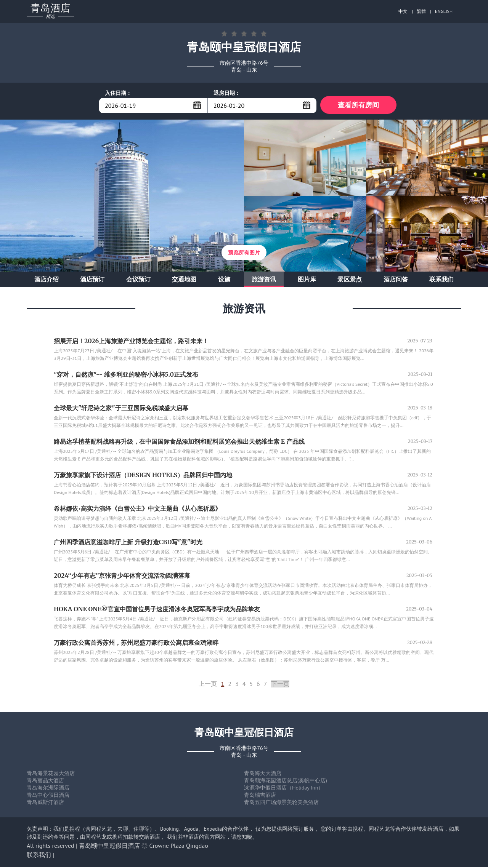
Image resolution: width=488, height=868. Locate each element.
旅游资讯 (264, 280)
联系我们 (441, 280)
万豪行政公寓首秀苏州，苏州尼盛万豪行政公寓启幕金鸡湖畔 (136, 644)
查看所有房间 (358, 105)
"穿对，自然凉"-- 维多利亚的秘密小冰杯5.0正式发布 (126, 376)
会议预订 (138, 280)
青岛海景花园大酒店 (51, 774)
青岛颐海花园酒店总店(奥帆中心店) (286, 782)
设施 (224, 280)
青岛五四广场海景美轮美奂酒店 (281, 803)
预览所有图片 (244, 254)
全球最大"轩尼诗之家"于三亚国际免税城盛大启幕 (121, 409)
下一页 (280, 685)
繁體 (421, 11)
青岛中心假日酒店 (48, 796)
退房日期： (227, 93)
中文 (403, 11)
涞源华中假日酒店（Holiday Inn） (284, 789)
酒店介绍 (47, 280)
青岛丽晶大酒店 (45, 782)
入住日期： (118, 93)
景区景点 (350, 280)
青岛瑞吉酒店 (260, 796)
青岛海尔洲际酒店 (48, 789)
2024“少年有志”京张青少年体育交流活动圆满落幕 (122, 577)
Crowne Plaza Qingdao (179, 847)
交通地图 (184, 280)
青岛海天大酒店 (263, 774)
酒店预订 (92, 280)
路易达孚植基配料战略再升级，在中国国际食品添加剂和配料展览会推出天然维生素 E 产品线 (179, 443)
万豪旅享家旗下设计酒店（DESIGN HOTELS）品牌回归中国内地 (143, 476)
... (197, 105)
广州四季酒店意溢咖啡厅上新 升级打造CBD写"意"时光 (128, 543)
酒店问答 (396, 280)
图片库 (307, 280)
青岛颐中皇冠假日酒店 (109, 847)
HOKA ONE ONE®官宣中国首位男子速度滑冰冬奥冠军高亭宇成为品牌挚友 (157, 610)
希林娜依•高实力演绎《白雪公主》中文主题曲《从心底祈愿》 (137, 510)
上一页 (208, 685)
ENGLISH (444, 11)
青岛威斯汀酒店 (45, 803)
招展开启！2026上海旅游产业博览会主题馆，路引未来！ (131, 342)
